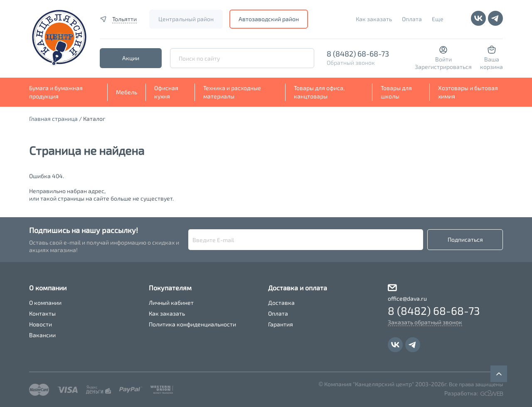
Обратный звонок (351, 63)
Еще (438, 19)
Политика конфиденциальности (192, 324)
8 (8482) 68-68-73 (358, 54)
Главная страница (53, 119)
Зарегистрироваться (443, 67)
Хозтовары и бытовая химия (468, 92)
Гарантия (281, 324)
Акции (131, 58)
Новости (41, 324)
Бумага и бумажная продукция (56, 92)
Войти (443, 59)
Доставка (281, 303)
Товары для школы (396, 92)
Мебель (127, 92)
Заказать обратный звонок (425, 322)
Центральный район (186, 19)
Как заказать (374, 19)
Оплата (412, 19)
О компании (45, 303)
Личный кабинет (171, 303)
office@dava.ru (407, 298)
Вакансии (42, 335)
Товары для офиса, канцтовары (319, 92)
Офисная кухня (166, 92)
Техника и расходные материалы (232, 92)
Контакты (42, 313)
